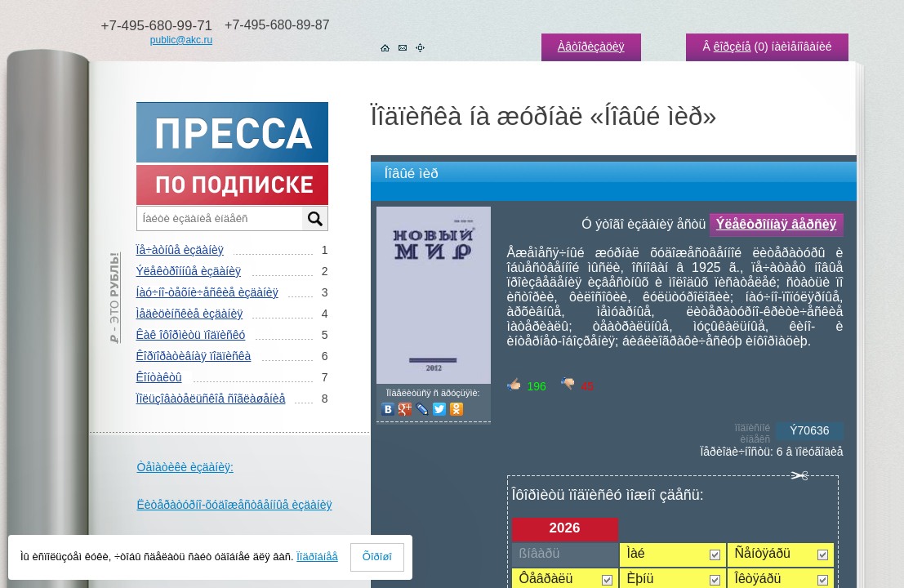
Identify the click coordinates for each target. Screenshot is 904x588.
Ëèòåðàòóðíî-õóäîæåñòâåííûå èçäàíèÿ (235, 505)
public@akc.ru (181, 40)
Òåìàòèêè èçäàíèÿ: (185, 467)
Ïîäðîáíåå (317, 557)
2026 (565, 528)
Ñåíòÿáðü (763, 553)
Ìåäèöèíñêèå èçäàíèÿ (190, 314)
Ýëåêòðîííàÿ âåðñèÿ (777, 224)
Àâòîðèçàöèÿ (591, 47)
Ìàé (636, 553)
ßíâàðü (540, 553)
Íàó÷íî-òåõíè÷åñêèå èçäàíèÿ (207, 292)
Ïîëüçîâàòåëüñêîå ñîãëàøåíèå (211, 399)
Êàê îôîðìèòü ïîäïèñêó (191, 335)
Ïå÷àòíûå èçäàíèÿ (180, 250)
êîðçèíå (733, 47)
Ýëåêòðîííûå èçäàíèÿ (189, 271)
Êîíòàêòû (159, 377)
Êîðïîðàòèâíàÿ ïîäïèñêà (194, 356)
